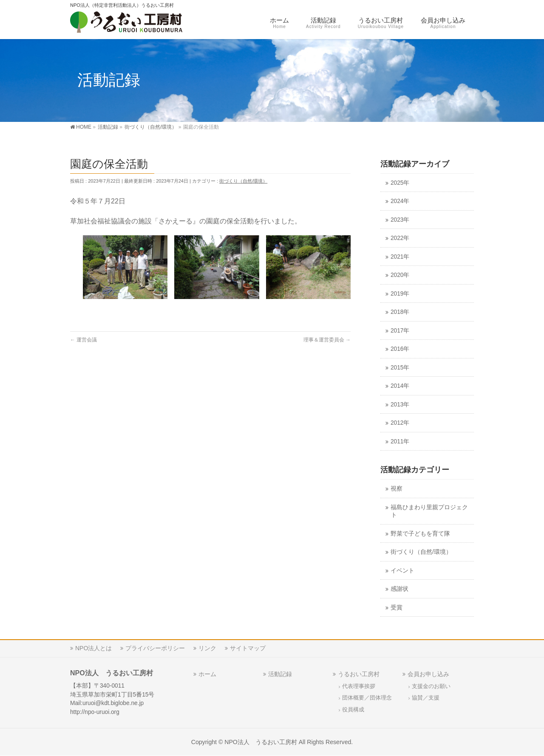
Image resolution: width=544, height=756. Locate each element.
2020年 (400, 275)
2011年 (400, 441)
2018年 (400, 312)
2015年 (400, 368)
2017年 (400, 331)
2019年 (400, 294)
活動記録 (280, 674)
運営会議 (84, 340)
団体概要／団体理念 (367, 698)
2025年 (400, 183)
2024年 (400, 201)
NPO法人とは (93, 648)
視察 (397, 489)
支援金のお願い (431, 686)
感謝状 (399, 589)
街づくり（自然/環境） (243, 181)
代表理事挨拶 (359, 686)
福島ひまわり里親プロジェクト (429, 511)
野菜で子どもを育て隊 (420, 534)
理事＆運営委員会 (327, 340)
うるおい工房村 (359, 674)
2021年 (400, 257)
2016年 (400, 349)
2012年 (400, 423)
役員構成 (353, 710)
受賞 (397, 608)
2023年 (400, 220)
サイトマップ (248, 648)
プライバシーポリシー (155, 648)
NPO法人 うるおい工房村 (261, 742)
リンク (207, 648)
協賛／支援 (426, 698)
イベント (402, 571)
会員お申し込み (428, 674)
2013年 (400, 405)
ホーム (207, 674)
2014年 (400, 386)
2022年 (400, 238)
